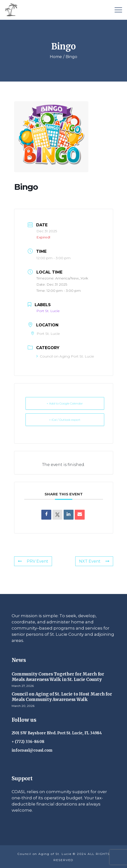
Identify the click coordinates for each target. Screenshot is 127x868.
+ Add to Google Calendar (65, 403)
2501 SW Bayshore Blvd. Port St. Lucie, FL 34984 (57, 733)
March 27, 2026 (23, 686)
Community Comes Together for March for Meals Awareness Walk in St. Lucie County (58, 677)
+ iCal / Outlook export (65, 420)
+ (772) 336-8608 (28, 742)
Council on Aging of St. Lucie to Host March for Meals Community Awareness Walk (62, 697)
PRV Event (33, 561)
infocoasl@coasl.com (32, 750)
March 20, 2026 (23, 706)
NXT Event (94, 561)
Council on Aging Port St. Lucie (65, 356)
